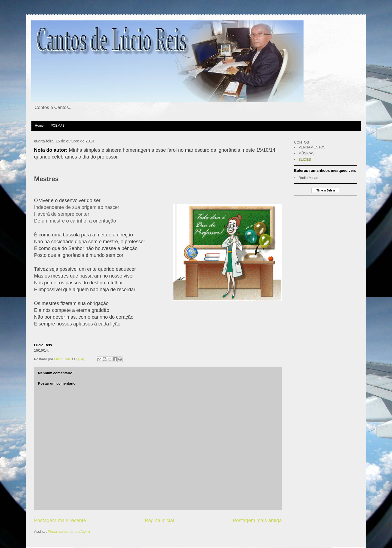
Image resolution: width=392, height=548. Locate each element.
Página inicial (159, 520)
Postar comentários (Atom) (69, 532)
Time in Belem (325, 191)
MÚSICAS (306, 153)
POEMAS (58, 126)
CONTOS (301, 142)
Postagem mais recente (60, 520)
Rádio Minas (308, 178)
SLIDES (305, 159)
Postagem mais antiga (257, 520)
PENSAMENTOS (312, 147)
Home (39, 126)
